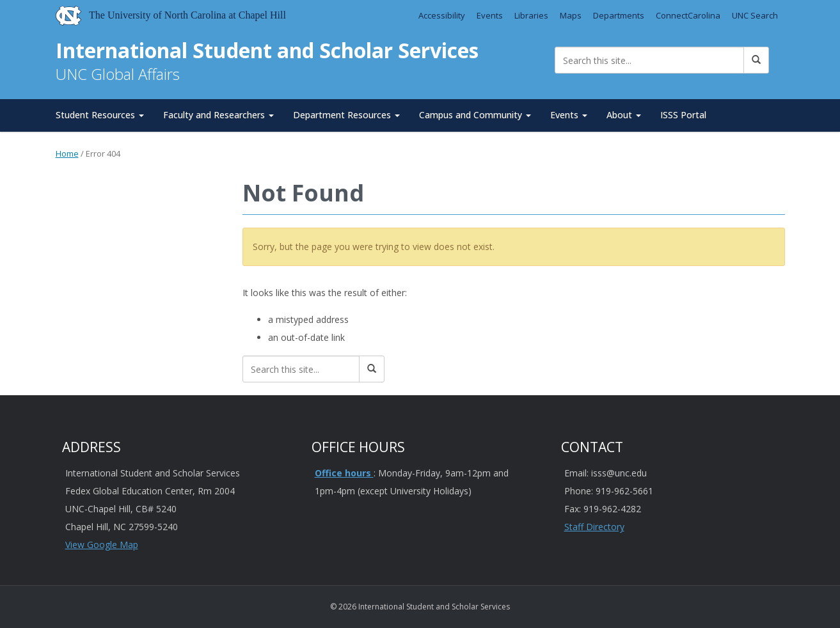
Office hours (344, 473)
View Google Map (102, 545)
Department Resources (346, 115)
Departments (619, 15)
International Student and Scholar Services (267, 50)
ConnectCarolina (688, 15)
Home (67, 153)
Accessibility (442, 15)
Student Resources (100, 115)
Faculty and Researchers (218, 115)
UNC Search (755, 15)
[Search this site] (650, 60)
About (624, 115)
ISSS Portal (683, 115)
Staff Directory (594, 527)
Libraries (531, 15)
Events (490, 15)
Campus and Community (475, 115)
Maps (571, 15)
